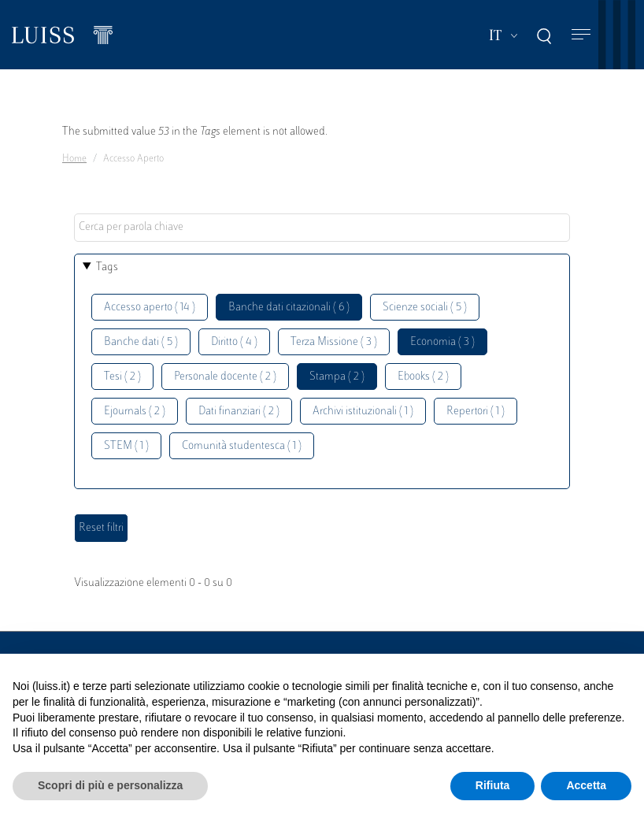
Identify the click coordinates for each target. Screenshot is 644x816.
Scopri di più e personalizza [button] (110, 785)
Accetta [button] (586, 785)
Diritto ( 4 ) (234, 342)
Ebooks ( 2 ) (423, 377)
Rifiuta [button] (493, 785)
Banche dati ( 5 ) (141, 342)
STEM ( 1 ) (126, 446)
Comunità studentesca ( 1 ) (242, 446)
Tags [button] (107, 267)
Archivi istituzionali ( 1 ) (363, 412)
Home (74, 159)
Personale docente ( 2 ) (225, 377)
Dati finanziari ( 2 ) (239, 412)
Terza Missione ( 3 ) (334, 342)
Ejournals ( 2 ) (135, 412)
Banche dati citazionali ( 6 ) (289, 308)
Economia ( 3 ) (442, 342)
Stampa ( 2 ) (337, 377)
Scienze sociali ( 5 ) (425, 308)
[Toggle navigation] (581, 35)
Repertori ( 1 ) (476, 412)
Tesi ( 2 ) (122, 377)
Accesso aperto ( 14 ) (150, 308)
